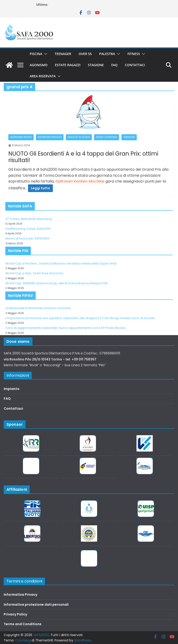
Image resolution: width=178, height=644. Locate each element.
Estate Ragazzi (68, 65)
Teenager (63, 54)
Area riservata (43, 76)
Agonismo (39, 65)
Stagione (96, 65)
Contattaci (135, 65)
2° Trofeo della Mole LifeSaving (29, 219)
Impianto (12, 389)
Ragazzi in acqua (79, 137)
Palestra (107, 54)
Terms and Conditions (23, 624)
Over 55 (85, 54)
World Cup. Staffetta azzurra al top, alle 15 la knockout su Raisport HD (57, 283)
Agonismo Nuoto (21, 137)
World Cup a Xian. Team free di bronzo (34, 273)
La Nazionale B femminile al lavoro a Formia (38, 308)
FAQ (114, 65)
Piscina (36, 54)
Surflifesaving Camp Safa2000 (28, 229)
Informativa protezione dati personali (36, 605)
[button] (45, 54)
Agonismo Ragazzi (50, 137)
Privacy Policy (15, 614)
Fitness (134, 54)
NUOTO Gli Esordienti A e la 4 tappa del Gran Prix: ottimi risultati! (83, 157)
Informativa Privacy (21, 595)
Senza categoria (107, 137)
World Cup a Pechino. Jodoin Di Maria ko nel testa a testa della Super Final (61, 263)
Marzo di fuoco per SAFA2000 (27, 238)
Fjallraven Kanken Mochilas (80, 181)
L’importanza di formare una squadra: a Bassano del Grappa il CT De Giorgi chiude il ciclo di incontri (80, 318)
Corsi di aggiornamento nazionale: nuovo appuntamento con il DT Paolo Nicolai (65, 328)
